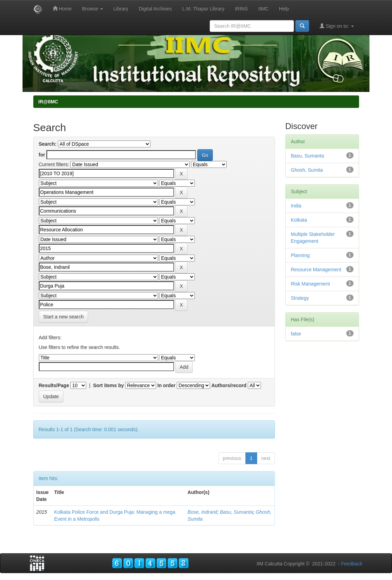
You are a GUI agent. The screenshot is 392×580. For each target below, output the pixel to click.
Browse (93, 9)
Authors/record (229, 385)
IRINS (241, 9)
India (296, 206)
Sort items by (109, 385)
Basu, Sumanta (236, 512)
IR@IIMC (48, 102)
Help (284, 9)
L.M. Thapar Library (203, 9)
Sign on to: (337, 26)
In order (166, 385)
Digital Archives (155, 9)
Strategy (300, 298)
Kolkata (299, 220)
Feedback (352, 564)
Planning (300, 255)
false (296, 334)
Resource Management (316, 270)
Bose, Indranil (202, 512)
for (42, 155)
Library (121, 9)
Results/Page (54, 385)
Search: (48, 144)
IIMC (263, 9)
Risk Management (310, 284)
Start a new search (64, 317)
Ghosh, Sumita (307, 170)
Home (62, 8)
